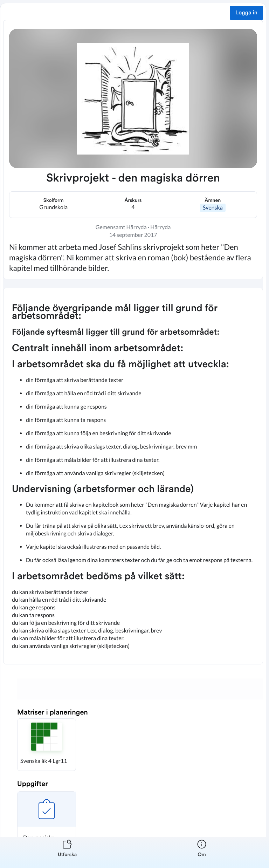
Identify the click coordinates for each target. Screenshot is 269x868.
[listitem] (67, 853)
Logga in (246, 13)
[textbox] (133, 476)
